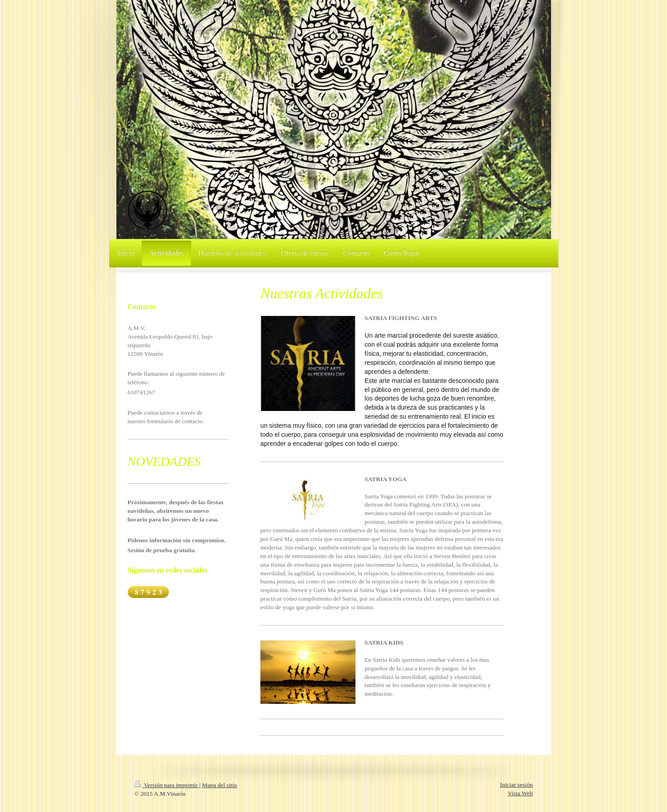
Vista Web (520, 793)
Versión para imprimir (167, 785)
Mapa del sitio (219, 785)
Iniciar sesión (516, 785)
